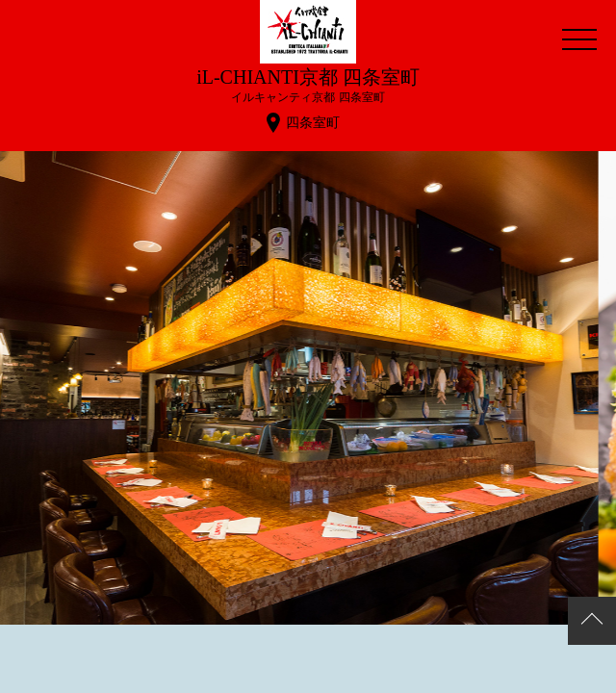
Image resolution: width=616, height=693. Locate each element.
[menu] (579, 38)
